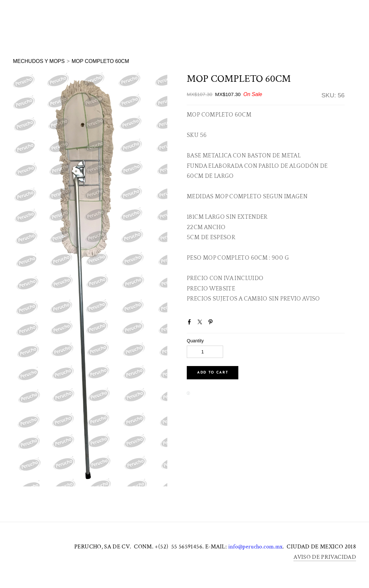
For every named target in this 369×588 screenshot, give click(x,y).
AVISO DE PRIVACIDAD (325, 557)
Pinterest (212, 323)
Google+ (222, 324)
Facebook (191, 323)
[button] (213, 373)
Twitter (201, 323)
